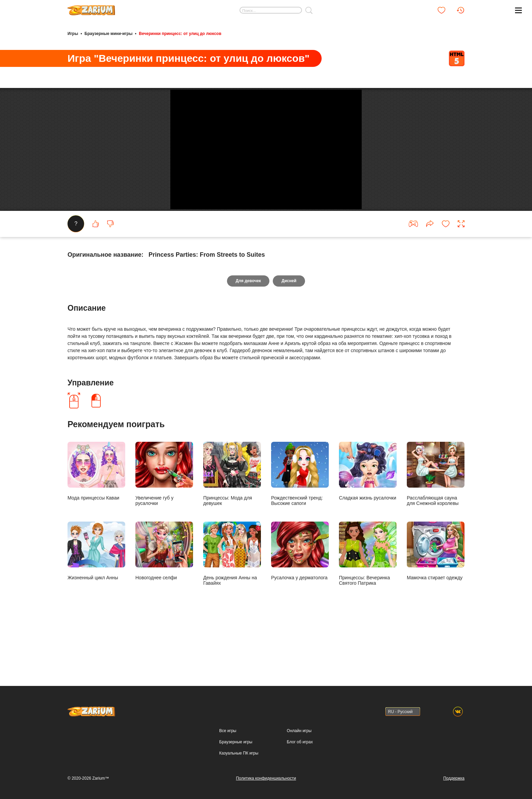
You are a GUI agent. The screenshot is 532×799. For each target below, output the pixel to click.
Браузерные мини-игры (108, 33)
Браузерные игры (236, 742)
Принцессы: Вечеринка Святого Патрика (368, 605)
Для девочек (248, 332)
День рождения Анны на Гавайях (232, 605)
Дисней (289, 332)
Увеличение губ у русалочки (164, 525)
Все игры (228, 731)
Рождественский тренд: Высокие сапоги (300, 525)
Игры (73, 33)
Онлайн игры (299, 731)
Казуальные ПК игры (239, 753)
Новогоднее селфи (164, 602)
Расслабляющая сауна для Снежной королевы (436, 525)
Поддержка (454, 778)
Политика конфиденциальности (266, 778)
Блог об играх (300, 742)
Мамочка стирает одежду (436, 602)
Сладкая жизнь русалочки (368, 522)
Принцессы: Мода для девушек (232, 525)
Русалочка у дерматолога (300, 602)
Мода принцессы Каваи (96, 522)
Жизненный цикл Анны (96, 602)
